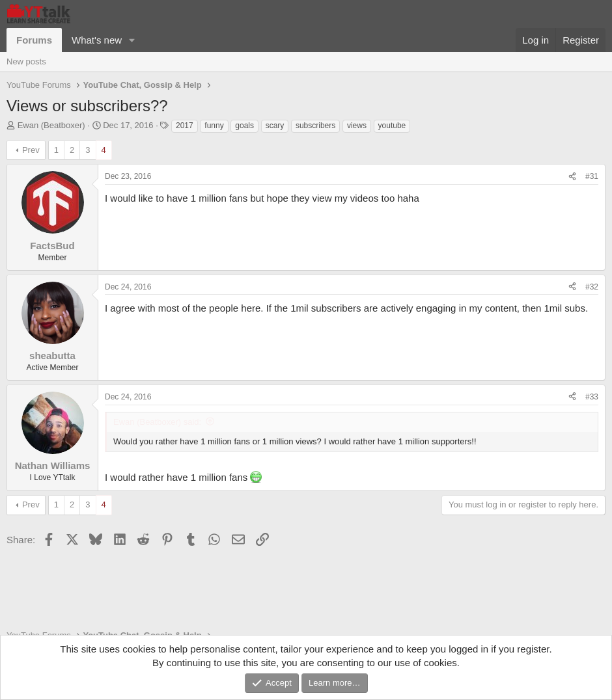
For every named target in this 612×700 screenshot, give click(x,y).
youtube (392, 126)
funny (214, 126)
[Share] (572, 177)
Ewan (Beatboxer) (51, 125)
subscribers (315, 126)
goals (244, 126)
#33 (592, 397)
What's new (97, 40)
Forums (34, 40)
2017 (185, 126)
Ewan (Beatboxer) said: (157, 422)
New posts (26, 61)
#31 (592, 176)
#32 (592, 287)
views (357, 126)
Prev (31, 150)
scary (275, 126)
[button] (132, 40)
